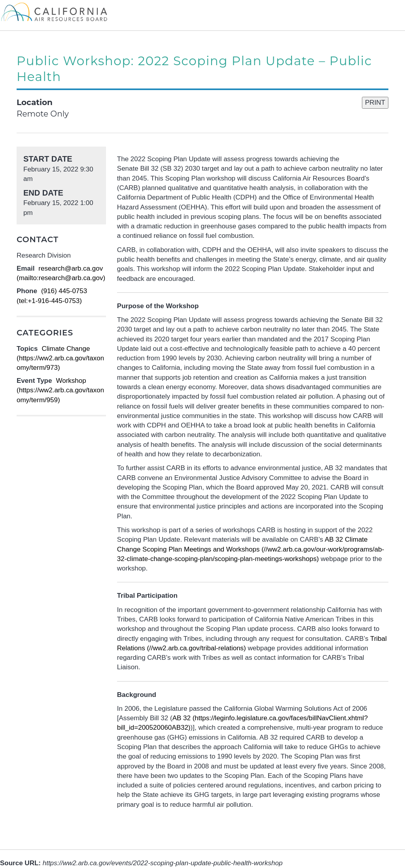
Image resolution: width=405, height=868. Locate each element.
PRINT (375, 103)
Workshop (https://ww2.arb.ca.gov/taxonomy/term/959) (60, 390)
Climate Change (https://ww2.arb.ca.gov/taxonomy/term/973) (60, 358)
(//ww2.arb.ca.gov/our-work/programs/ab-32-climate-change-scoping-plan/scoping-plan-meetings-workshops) (251, 549)
